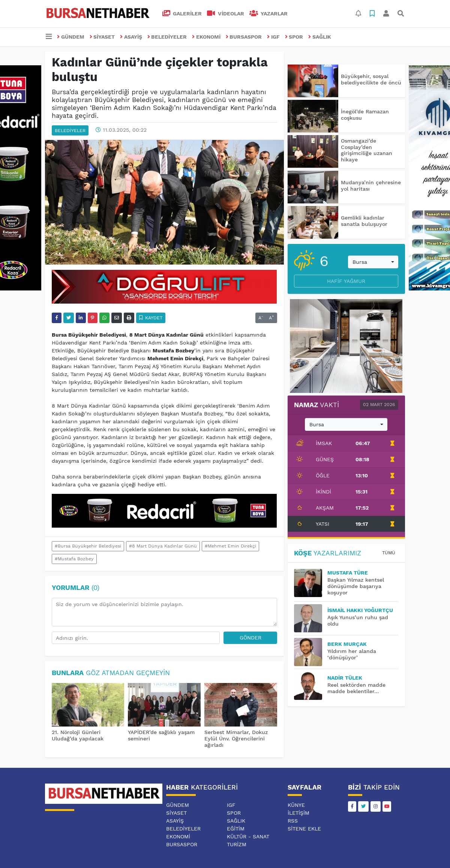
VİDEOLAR (226, 14)
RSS (293, 821)
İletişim (298, 813)
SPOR (294, 37)
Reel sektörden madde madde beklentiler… (356, 688)
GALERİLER (182, 14)
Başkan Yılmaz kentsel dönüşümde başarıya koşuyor (356, 586)
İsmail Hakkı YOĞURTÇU (360, 610)
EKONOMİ (206, 37)
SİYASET (102, 37)
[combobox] (373, 262)
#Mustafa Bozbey (74, 559)
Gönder (250, 638)
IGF (273, 37)
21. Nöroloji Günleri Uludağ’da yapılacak (78, 735)
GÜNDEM (71, 37)
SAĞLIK (320, 37)
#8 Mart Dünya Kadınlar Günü (163, 546)
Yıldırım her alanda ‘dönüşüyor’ (352, 654)
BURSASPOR (244, 37)
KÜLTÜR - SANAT (248, 836)
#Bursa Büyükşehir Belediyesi (88, 546)
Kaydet (151, 318)
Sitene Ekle (304, 829)
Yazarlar (269, 14)
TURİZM (237, 844)
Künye (296, 805)
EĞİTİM (236, 829)
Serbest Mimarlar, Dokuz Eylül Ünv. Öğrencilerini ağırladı (236, 739)
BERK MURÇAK (347, 644)
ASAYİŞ (131, 37)
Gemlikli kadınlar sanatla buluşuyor (364, 221)
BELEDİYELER (167, 37)
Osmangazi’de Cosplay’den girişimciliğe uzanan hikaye (367, 150)
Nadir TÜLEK (345, 678)
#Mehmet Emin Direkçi (230, 546)
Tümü (389, 553)
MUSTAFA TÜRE (348, 573)
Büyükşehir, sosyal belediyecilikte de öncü (371, 79)
